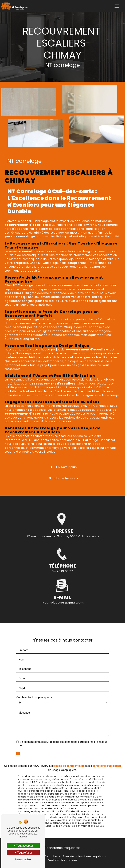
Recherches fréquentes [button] (63, 848)
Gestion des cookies (62, 860)
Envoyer (67, 752)
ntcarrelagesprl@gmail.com (63, 598)
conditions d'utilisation (107, 762)
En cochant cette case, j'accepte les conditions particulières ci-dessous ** (64, 740)
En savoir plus (62, 467)
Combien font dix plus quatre (34, 693)
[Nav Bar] (117, 6)
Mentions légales (90, 857)
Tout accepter (23, 846)
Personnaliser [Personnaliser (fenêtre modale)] (23, 859)
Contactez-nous (62, 478)
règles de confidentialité (69, 762)
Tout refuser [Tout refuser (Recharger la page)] (23, 853)
